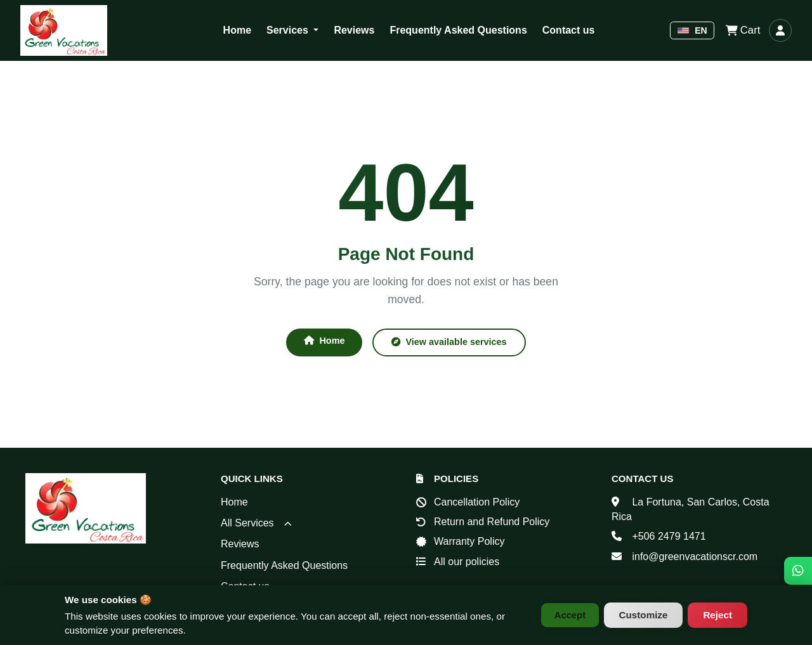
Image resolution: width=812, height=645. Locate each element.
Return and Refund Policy (492, 522)
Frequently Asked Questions (458, 30)
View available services (451, 342)
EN (692, 30)
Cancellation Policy (477, 502)
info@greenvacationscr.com (695, 557)
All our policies (467, 562)
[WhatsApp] (798, 557)
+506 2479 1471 (669, 537)
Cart (742, 31)
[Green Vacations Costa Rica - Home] (64, 30)
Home (237, 30)
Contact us (569, 30)
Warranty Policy (469, 542)
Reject (717, 615)
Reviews (354, 30)
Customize (644, 615)
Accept (567, 615)
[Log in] (780, 30)
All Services (256, 523)
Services (289, 30)
